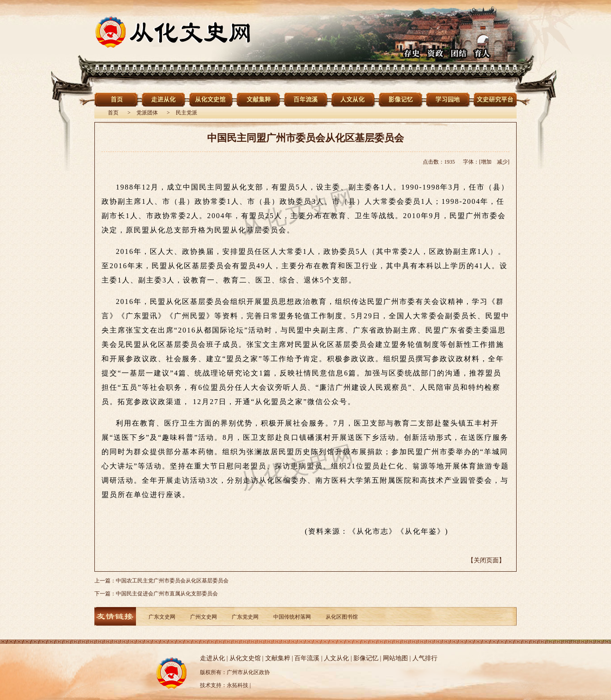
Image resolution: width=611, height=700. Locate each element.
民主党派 (187, 113)
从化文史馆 (245, 658)
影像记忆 (366, 658)
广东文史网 (162, 617)
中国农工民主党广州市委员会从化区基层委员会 (172, 581)
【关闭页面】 (486, 560)
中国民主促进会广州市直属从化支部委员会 (167, 594)
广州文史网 (204, 617)
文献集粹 (278, 658)
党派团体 (147, 113)
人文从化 (336, 658)
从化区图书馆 (342, 617)
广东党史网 (245, 617)
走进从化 (212, 658)
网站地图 (395, 658)
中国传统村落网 (292, 617)
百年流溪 (307, 658)
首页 (113, 113)
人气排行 (425, 658)
